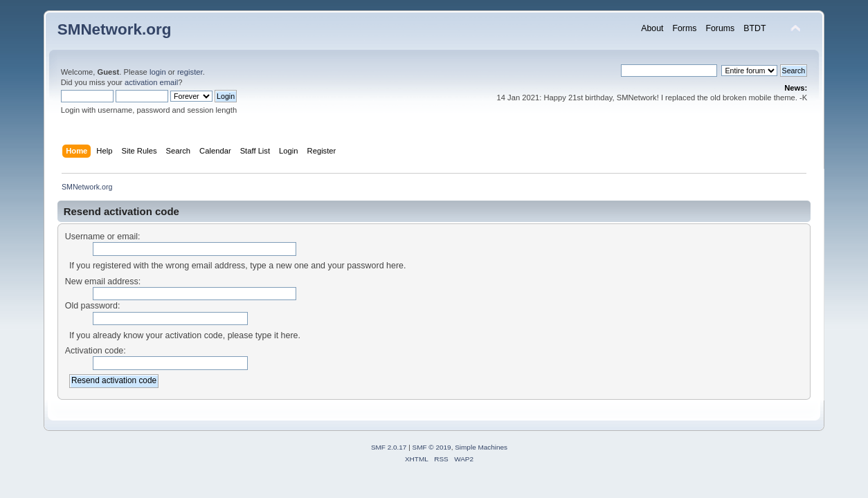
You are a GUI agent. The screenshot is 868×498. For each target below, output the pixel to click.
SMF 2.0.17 (389, 447)
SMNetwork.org (115, 29)
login (158, 72)
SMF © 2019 (432, 447)
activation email (151, 82)
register (190, 72)
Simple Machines (481, 447)
